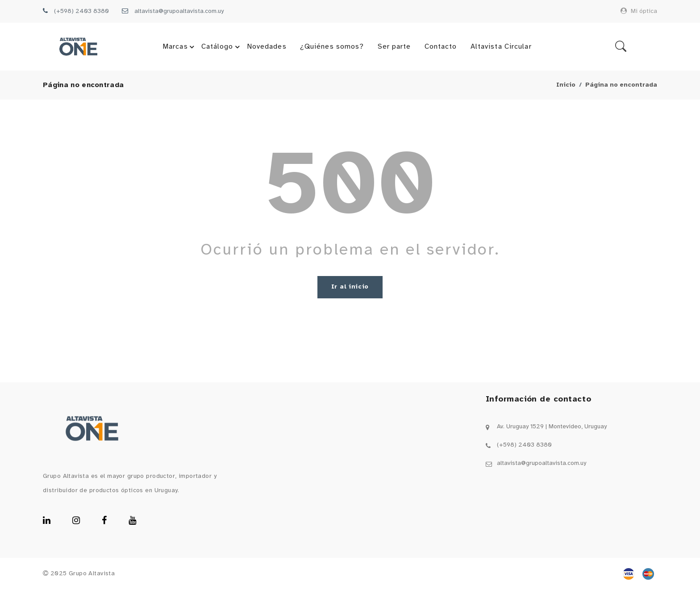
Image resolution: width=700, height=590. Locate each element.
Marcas (180, 47)
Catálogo (222, 47)
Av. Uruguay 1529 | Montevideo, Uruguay (552, 427)
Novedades (267, 47)
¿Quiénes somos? (332, 47)
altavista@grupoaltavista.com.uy (179, 11)
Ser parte (394, 47)
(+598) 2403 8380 (81, 11)
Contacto (441, 47)
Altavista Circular (501, 47)
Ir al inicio (350, 287)
